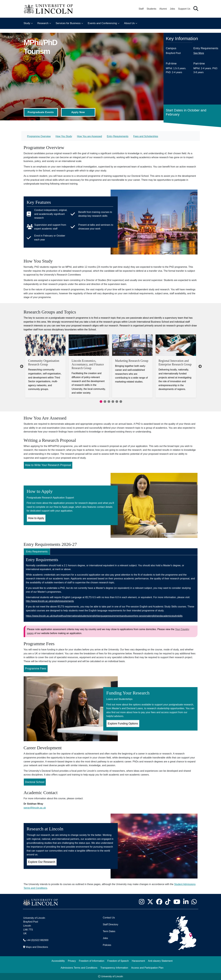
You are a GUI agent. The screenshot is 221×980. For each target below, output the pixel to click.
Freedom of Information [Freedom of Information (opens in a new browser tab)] (92, 961)
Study (27, 23)
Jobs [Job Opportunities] (105, 938)
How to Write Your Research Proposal (48, 465)
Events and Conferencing (102, 23)
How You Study (64, 136)
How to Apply (36, 518)
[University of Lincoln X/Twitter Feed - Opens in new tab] (150, 902)
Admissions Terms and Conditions (79, 968)
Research (43, 23)
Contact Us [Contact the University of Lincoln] (109, 918)
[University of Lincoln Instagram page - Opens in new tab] (142, 902)
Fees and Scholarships (146, 136)
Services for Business (68, 23)
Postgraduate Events (41, 112)
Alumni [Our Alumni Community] (163, 9)
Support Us (184, 9)
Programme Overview (39, 136)
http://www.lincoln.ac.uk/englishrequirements (50, 601)
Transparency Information (114, 968)
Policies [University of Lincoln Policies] (107, 945)
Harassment (138, 961)
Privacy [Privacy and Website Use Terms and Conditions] (72, 961)
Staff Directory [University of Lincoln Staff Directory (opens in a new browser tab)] (110, 924)
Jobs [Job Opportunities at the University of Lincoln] (172, 9)
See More (199, 53)
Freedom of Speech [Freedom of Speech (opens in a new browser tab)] (118, 961)
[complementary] (33, 957)
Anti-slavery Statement (160, 961)
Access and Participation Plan (147, 968)
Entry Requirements (118, 136)
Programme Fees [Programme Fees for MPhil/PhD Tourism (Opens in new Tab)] (36, 669)
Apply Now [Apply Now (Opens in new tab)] (78, 112)
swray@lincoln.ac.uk (35, 808)
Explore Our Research (42, 862)
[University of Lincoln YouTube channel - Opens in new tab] (177, 902)
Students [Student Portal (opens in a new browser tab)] (152, 9)
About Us (129, 23)
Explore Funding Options (123, 724)
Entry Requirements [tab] (37, 552)
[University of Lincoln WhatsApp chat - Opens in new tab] (194, 902)
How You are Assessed (90, 136)
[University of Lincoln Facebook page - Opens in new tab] (159, 902)
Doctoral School (35, 782)
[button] (196, 9)
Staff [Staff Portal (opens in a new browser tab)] (141, 9)
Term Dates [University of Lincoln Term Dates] (109, 931)
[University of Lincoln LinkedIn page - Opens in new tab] (186, 902)
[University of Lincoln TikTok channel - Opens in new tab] (168, 902)
